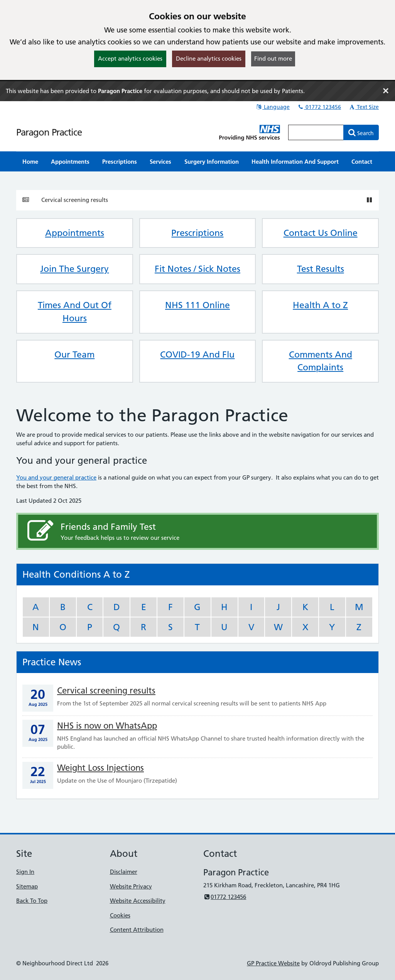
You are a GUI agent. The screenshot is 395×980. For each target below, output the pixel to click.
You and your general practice (56, 477)
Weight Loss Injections (100, 768)
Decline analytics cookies (209, 58)
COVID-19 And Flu (197, 354)
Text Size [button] (364, 107)
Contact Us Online (321, 233)
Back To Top (32, 901)
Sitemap (27, 886)
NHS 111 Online (197, 305)
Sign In (25, 872)
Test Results (321, 269)
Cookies (120, 915)
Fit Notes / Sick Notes (197, 269)
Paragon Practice (49, 132)
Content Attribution (137, 930)
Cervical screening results (75, 200)
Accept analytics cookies (130, 58)
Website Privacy (131, 886)
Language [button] (273, 107)
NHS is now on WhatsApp (107, 726)
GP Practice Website (273, 963)
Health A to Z (320, 305)
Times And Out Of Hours (75, 312)
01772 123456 (319, 107)
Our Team (74, 354)
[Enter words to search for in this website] (316, 132)
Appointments (75, 233)
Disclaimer (124, 872)
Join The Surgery (74, 269)
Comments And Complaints (321, 361)
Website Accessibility (138, 901)
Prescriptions (197, 233)
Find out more (273, 58)
